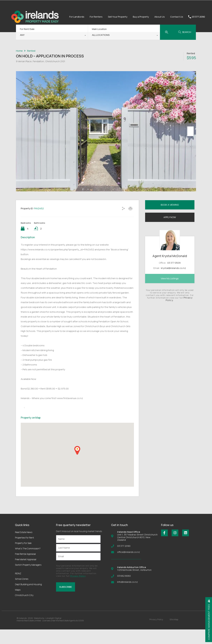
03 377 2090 (198, 17)
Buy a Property (141, 17)
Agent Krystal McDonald (170, 271)
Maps (18, 604)
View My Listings (170, 293)
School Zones (22, 593)
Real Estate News (24, 547)
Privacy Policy (78, 590)
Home (19, 51)
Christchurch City (24, 610)
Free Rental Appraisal (25, 568)
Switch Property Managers (28, 579)
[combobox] (52, 36)
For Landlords (77, 17)
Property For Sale (23, 558)
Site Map (174, 634)
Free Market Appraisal (26, 574)
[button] (77, 465)
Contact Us (177, 17)
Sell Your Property (118, 17)
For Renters (96, 17)
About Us (160, 17)
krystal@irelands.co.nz (173, 283)
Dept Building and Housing (28, 599)
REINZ (18, 588)
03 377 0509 (174, 277)
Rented (31, 51)
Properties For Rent (25, 552)
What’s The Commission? (28, 563)
